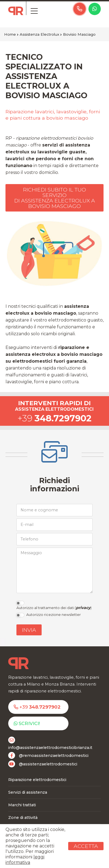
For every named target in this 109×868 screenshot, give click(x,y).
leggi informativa (25, 860)
